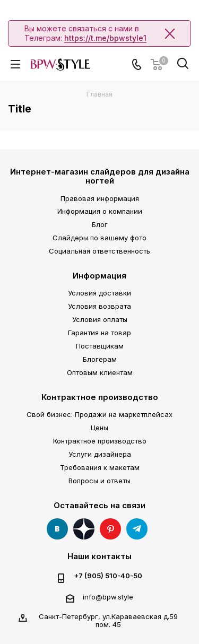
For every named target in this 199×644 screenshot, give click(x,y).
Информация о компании (100, 211)
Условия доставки (99, 293)
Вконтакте (57, 529)
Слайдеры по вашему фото (99, 238)
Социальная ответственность (99, 251)
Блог (100, 224)
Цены (99, 428)
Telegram (137, 529)
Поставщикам (100, 346)
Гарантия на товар (99, 333)
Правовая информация (100, 198)
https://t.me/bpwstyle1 (105, 38)
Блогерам (100, 359)
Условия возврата (99, 306)
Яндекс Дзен (84, 529)
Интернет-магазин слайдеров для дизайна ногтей (100, 176)
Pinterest (110, 529)
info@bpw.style (108, 597)
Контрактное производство (100, 397)
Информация (99, 276)
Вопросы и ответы (99, 481)
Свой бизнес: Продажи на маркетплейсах (99, 414)
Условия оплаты (100, 319)
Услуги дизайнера (100, 454)
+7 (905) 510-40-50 (108, 576)
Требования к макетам (100, 467)
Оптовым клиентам (100, 372)
